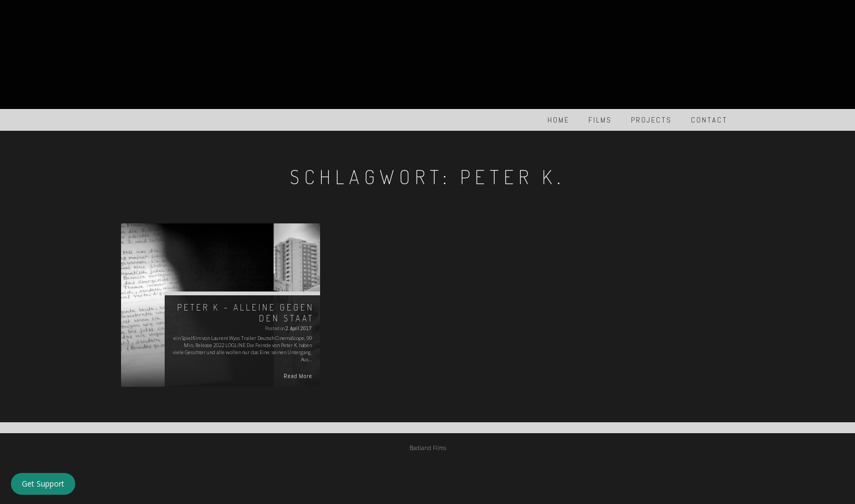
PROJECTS (651, 120)
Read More (298, 376)
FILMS (600, 120)
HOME (558, 120)
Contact (709, 120)
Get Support (43, 484)
